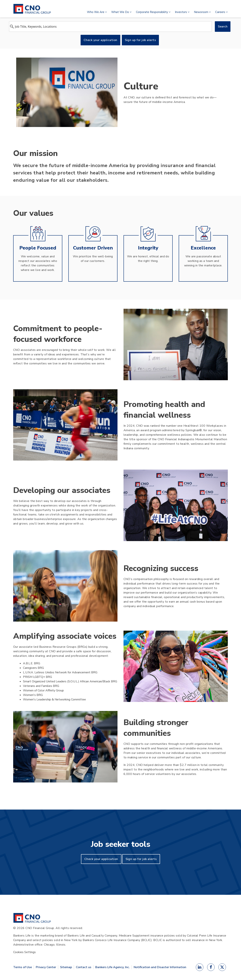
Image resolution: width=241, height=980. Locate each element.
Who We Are (97, 12)
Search (223, 27)
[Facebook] (211, 967)
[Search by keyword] (110, 27)
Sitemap (66, 967)
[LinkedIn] (200, 967)
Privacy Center (46, 967)
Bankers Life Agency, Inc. (112, 967)
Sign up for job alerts (140, 40)
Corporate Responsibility (153, 12)
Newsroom (202, 12)
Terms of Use (22, 967)
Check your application (100, 40)
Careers (222, 12)
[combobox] (110, 27)
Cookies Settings (24, 952)
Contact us (84, 967)
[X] (222, 967)
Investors (182, 12)
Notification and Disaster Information (160, 967)
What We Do (121, 12)
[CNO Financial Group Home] (32, 918)
